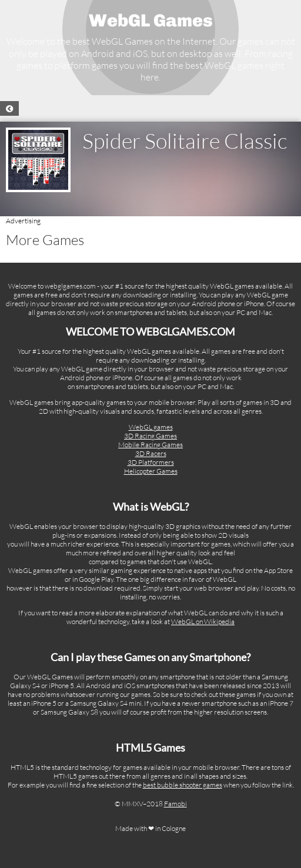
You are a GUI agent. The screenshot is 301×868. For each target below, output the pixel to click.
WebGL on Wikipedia (203, 621)
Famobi (175, 804)
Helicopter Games (151, 471)
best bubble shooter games (183, 785)
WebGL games (151, 427)
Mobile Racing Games (150, 445)
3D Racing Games (150, 436)
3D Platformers (151, 462)
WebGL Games (151, 21)
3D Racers (151, 453)
